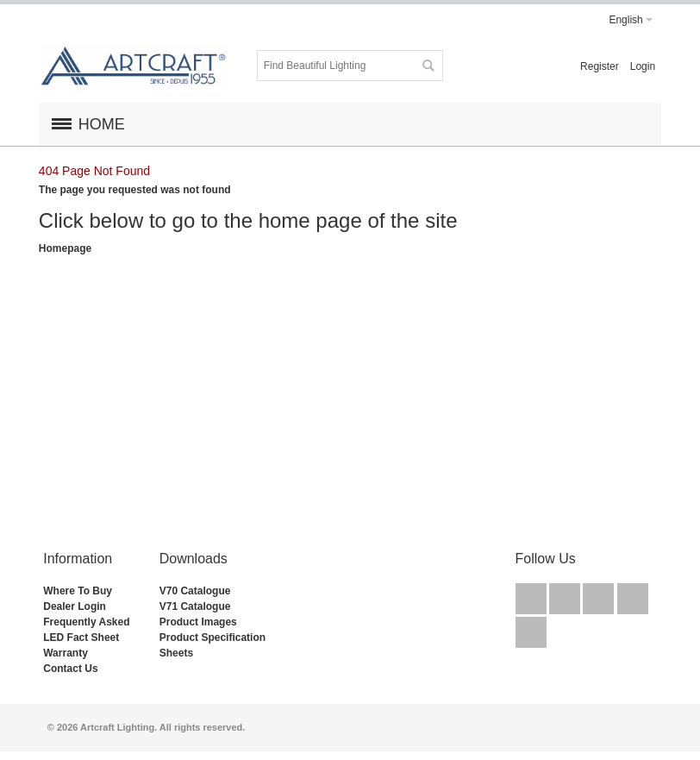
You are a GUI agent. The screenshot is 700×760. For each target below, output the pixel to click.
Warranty (66, 653)
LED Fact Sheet (81, 638)
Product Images (198, 622)
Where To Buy (78, 591)
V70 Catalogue (195, 591)
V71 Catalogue (195, 606)
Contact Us (70, 669)
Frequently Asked (86, 622)
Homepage (65, 248)
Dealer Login (75, 606)
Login (643, 66)
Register (600, 66)
